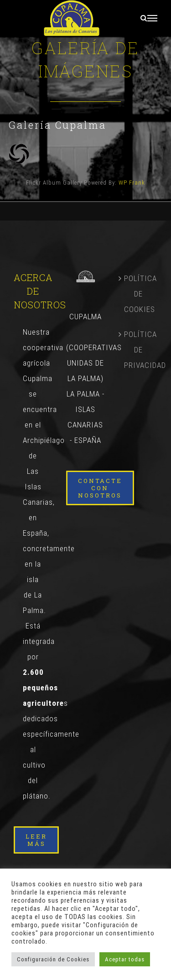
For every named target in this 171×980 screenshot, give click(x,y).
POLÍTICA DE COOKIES (138, 294)
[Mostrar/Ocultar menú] (153, 18)
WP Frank (132, 183)
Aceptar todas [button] (125, 959)
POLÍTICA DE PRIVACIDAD (138, 350)
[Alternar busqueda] (144, 18)
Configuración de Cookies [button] (53, 959)
